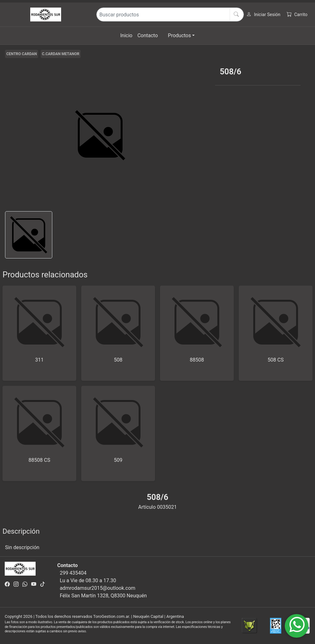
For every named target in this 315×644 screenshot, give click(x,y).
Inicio (126, 35)
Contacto (148, 35)
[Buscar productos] (170, 15)
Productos (179, 35)
